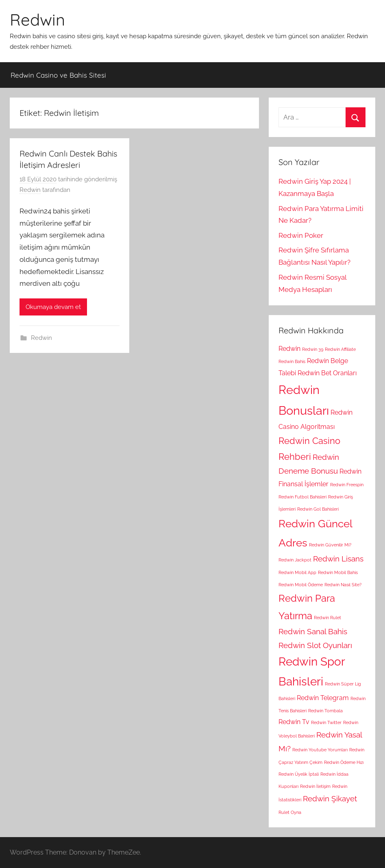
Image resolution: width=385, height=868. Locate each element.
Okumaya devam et (53, 307)
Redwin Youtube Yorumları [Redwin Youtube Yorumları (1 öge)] (320, 750)
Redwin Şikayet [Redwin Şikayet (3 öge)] (330, 799)
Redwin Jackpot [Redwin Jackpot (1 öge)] (295, 560)
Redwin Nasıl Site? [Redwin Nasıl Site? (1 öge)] (343, 585)
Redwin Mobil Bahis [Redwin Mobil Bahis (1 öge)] (338, 572)
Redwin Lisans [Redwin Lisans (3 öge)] (338, 559)
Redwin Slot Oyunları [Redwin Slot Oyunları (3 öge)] (315, 645)
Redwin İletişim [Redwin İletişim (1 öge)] (315, 786)
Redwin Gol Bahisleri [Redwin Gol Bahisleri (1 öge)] (318, 509)
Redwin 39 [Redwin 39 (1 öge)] (313, 349)
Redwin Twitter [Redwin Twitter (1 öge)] (326, 722)
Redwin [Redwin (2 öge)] (289, 349)
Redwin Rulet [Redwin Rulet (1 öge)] (327, 618)
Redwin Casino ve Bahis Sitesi (58, 75)
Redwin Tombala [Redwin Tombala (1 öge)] (325, 711)
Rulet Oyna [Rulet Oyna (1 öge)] (290, 812)
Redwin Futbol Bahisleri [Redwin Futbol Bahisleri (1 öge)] (302, 497)
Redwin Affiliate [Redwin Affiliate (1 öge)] (340, 349)
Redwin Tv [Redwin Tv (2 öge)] (294, 722)
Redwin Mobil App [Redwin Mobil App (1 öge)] (297, 572)
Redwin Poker (301, 235)
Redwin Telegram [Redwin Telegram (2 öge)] (323, 698)
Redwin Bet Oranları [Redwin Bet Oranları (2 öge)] (327, 373)
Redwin (37, 20)
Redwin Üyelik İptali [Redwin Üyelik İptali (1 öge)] (299, 774)
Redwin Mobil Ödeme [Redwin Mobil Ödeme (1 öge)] (301, 585)
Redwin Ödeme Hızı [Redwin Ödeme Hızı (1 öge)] (344, 762)
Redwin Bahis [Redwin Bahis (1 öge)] (292, 361)
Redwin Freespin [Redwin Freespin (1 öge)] (347, 485)
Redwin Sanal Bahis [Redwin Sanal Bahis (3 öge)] (313, 632)
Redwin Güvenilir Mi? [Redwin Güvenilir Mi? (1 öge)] (330, 545)
